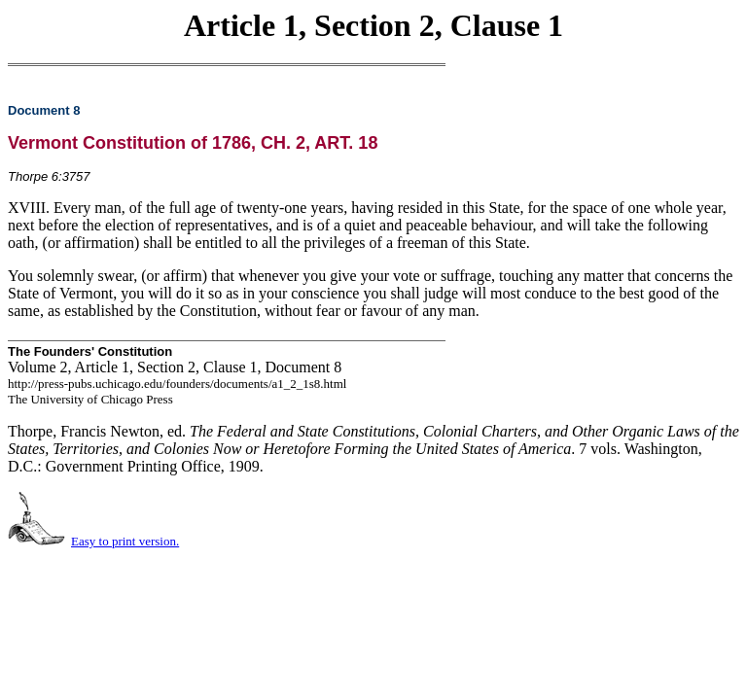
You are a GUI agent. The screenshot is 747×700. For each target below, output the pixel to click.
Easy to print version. (125, 541)
